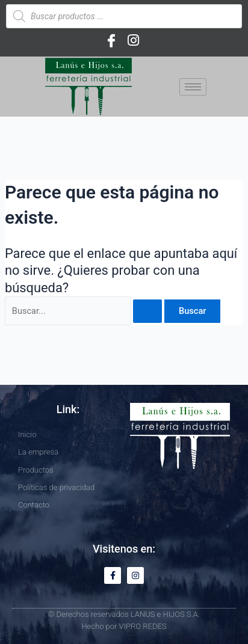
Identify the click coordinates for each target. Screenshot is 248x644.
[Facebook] (111, 40)
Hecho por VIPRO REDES (124, 626)
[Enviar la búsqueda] (147, 311)
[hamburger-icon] (193, 87)
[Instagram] (133, 40)
